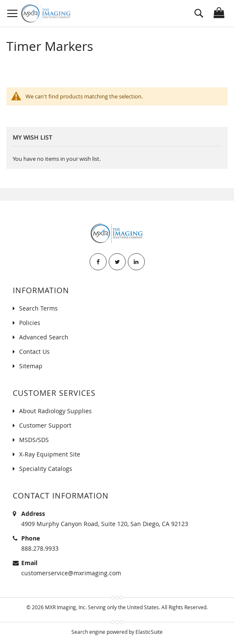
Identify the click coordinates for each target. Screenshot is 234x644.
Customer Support (45, 425)
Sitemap (31, 366)
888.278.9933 (40, 548)
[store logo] (46, 13)
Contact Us (34, 351)
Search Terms (38, 308)
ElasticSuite (149, 632)
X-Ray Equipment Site (50, 454)
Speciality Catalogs (46, 469)
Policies (30, 323)
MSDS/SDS (34, 440)
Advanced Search (44, 337)
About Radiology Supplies (55, 411)
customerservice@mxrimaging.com (71, 573)
